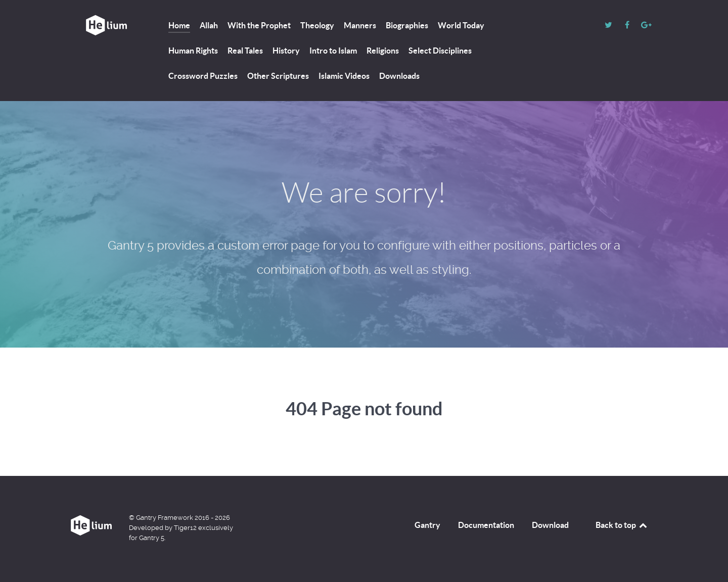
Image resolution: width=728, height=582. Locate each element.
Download (550, 525)
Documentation (486, 525)
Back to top (622, 525)
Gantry (427, 525)
